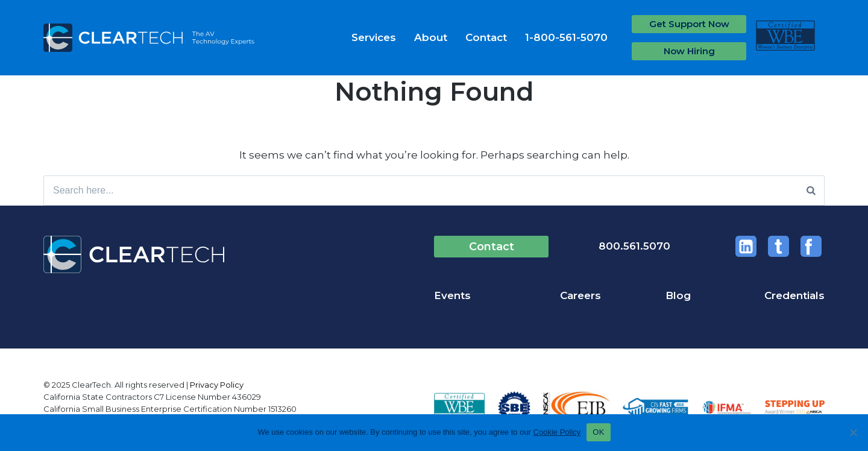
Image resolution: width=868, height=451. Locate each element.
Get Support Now (689, 24)
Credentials (794, 295)
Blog (678, 295)
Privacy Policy (217, 385)
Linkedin (746, 246)
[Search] (811, 191)
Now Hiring (689, 51)
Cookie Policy (557, 432)
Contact (486, 37)
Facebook (811, 246)
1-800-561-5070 (566, 37)
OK (598, 432)
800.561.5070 (634, 246)
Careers (580, 295)
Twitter (778, 246)
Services (374, 37)
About (431, 37)
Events (452, 295)
